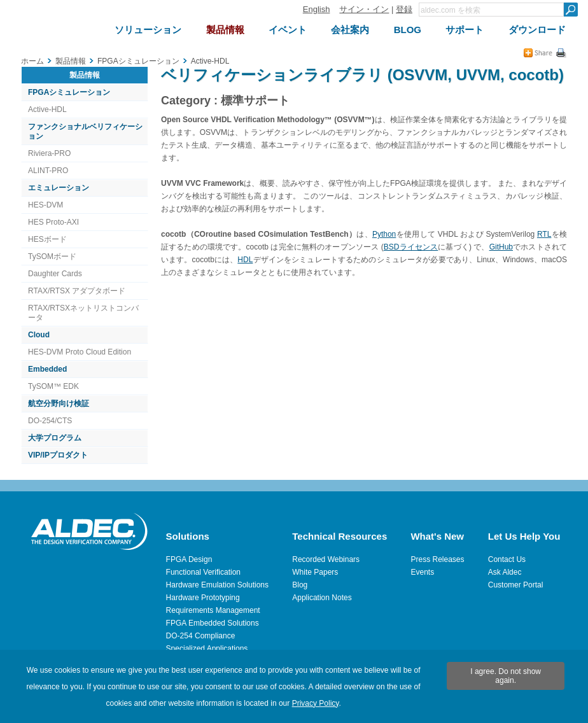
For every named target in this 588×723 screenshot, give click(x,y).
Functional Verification (203, 572)
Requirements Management (213, 610)
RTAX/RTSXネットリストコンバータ (83, 313)
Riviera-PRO (49, 153)
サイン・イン (364, 9)
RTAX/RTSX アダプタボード (77, 291)
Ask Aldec (505, 572)
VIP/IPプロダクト (58, 455)
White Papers (315, 572)
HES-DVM (45, 205)
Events (422, 572)
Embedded (47, 369)
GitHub (501, 247)
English (317, 9)
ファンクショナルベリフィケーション (85, 131)
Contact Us (507, 559)
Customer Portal (516, 585)
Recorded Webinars (326, 559)
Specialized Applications (207, 649)
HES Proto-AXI (53, 222)
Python (384, 234)
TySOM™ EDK (53, 386)
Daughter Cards (55, 274)
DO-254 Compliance (201, 636)
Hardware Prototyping (203, 598)
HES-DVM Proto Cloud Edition (80, 352)
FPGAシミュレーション (69, 92)
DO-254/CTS (50, 421)
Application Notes (322, 598)
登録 (404, 9)
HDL (245, 260)
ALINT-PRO (48, 171)
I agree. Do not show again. (506, 676)
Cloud (39, 335)
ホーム (32, 61)
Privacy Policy (316, 703)
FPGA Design (189, 559)
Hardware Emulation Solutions (217, 585)
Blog (300, 585)
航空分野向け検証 (59, 404)
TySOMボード (52, 256)
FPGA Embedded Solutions (213, 623)
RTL (544, 234)
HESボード (47, 239)
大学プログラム (55, 438)
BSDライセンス (411, 247)
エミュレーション (59, 188)
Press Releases (437, 559)
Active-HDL (47, 109)
